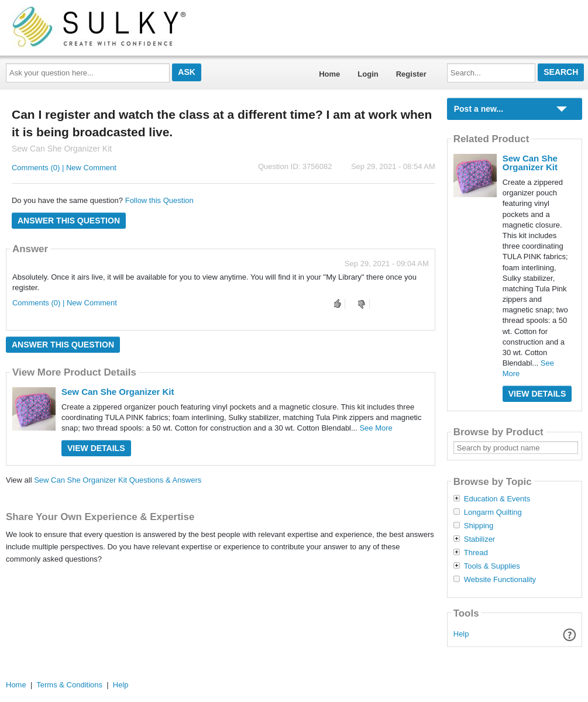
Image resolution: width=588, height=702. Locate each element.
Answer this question (69, 221)
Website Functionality (500, 580)
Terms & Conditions (69, 685)
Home (329, 74)
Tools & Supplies (492, 566)
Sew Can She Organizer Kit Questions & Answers (118, 480)
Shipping (479, 526)
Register (411, 74)
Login (368, 74)
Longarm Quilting (493, 512)
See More (376, 428)
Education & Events (497, 499)
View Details (96, 448)
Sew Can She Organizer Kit (118, 392)
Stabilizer (479, 539)
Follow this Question (159, 200)
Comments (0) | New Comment (64, 168)
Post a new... (479, 109)
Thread (476, 553)
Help (461, 634)
